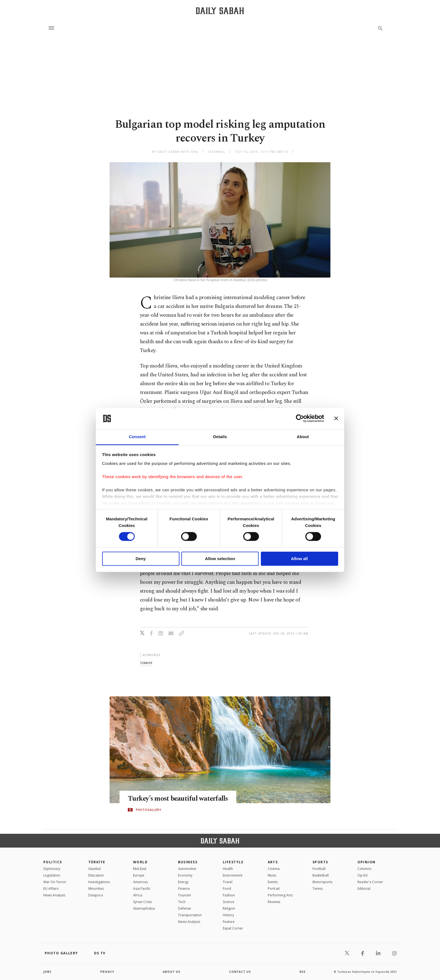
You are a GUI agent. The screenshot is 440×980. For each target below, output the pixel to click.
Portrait (274, 889)
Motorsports (322, 882)
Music (272, 875)
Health (228, 869)
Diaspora (96, 895)
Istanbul (95, 869)
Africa (138, 895)
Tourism (185, 895)
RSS (303, 972)
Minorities (96, 889)
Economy (185, 875)
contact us (240, 972)
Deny (141, 559)
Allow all (299, 559)
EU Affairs (51, 889)
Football (319, 869)
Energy (183, 882)
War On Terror (55, 882)
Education (96, 875)
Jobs (47, 972)
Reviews (274, 902)
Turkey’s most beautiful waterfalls (179, 799)
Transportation (190, 915)
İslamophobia (144, 908)
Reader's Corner (370, 882)
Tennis (318, 889)
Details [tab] (220, 437)
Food (227, 889)
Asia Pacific (142, 889)
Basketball (321, 875)
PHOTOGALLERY (149, 810)
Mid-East (140, 869)
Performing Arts (280, 895)
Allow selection (220, 559)
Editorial (364, 889)
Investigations (99, 882)
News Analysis (54, 895)
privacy (107, 972)
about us (172, 972)
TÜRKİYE (97, 862)
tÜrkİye (146, 663)
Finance (184, 889)
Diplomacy (52, 869)
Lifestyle (233, 862)
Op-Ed (362, 875)
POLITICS (53, 862)
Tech (182, 902)
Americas (140, 882)
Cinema (274, 869)
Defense (185, 908)
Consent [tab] (137, 437)
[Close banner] (336, 419)
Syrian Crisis (142, 902)
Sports (320, 862)
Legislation (52, 875)
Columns (364, 869)
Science (229, 902)
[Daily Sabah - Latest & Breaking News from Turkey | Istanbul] (220, 11)
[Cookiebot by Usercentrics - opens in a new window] (300, 419)
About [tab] (303, 437)
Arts (273, 862)
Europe (139, 875)
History (228, 915)
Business (188, 862)
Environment (233, 875)
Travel (228, 882)
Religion (229, 908)
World (140, 862)
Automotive (187, 869)
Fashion (229, 895)
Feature (229, 922)
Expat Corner (233, 928)
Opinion (367, 862)
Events (273, 882)
